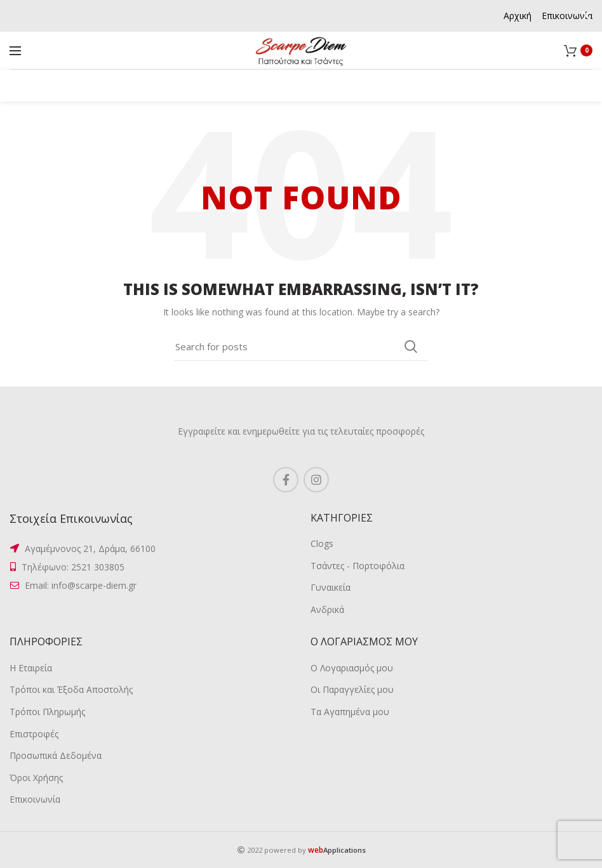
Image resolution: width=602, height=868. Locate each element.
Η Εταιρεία (31, 668)
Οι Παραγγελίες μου (352, 689)
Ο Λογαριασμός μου (352, 668)
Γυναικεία (331, 587)
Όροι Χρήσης (36, 778)
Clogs (322, 543)
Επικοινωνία (35, 799)
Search (411, 346)
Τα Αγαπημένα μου (350, 712)
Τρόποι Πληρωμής (47, 712)
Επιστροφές (34, 734)
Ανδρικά (327, 609)
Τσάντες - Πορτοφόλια (358, 566)
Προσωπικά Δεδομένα (56, 755)
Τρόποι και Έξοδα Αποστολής (71, 689)
